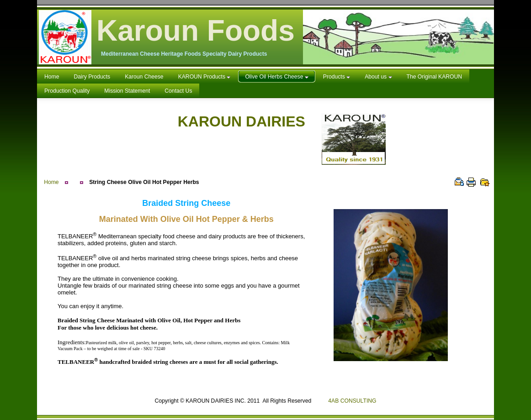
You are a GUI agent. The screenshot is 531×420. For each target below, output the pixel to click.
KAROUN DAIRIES (282, 121)
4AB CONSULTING (352, 401)
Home (51, 182)
